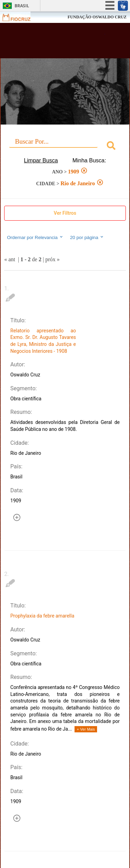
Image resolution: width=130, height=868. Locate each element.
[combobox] (65, 147)
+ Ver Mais (86, 729)
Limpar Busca (41, 160)
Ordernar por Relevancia (35, 237)
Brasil (22, 6)
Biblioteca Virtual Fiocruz (55, 43)
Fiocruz (21, 17)
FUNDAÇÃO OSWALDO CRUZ (97, 17)
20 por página (87, 237)
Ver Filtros (65, 213)
